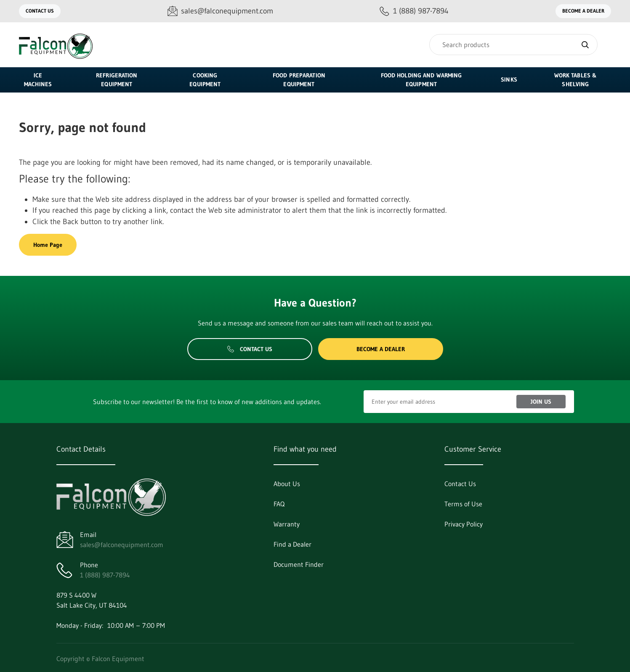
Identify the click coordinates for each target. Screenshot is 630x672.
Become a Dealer (583, 11)
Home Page (48, 245)
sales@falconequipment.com (122, 545)
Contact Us (40, 11)
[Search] (513, 45)
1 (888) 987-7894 (105, 575)
